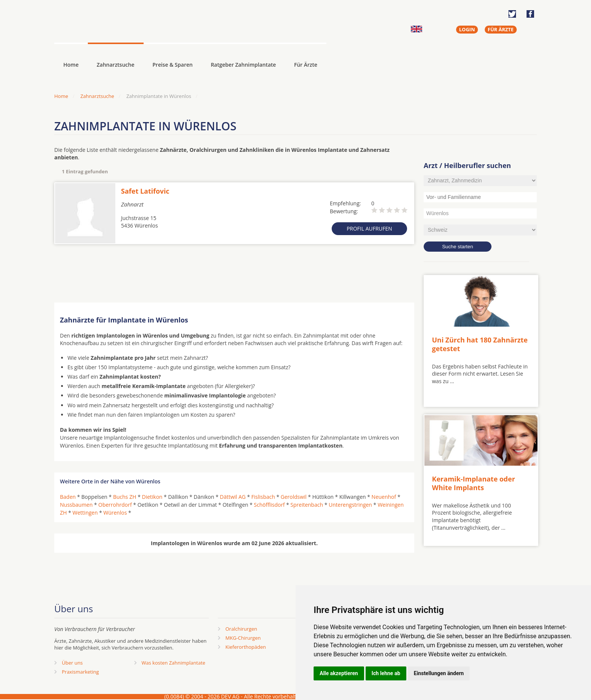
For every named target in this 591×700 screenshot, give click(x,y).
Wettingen (85, 513)
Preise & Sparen (173, 65)
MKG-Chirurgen (243, 638)
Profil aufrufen (370, 228)
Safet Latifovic (145, 191)
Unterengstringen (350, 505)
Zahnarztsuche (116, 65)
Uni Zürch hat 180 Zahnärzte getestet (480, 344)
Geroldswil (294, 497)
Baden (68, 497)
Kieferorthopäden (246, 647)
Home (61, 96)
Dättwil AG (233, 497)
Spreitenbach (307, 505)
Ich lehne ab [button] (386, 673)
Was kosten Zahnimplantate (174, 663)
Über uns (72, 663)
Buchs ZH (125, 497)
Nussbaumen (76, 505)
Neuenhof (384, 497)
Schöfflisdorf (269, 505)
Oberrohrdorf (115, 505)
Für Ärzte (306, 65)
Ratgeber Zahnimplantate (243, 65)
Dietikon (152, 497)
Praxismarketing (80, 672)
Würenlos (115, 513)
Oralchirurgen (241, 629)
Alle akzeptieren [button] (339, 673)
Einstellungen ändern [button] (439, 673)
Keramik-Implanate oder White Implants (473, 483)
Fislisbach (263, 497)
